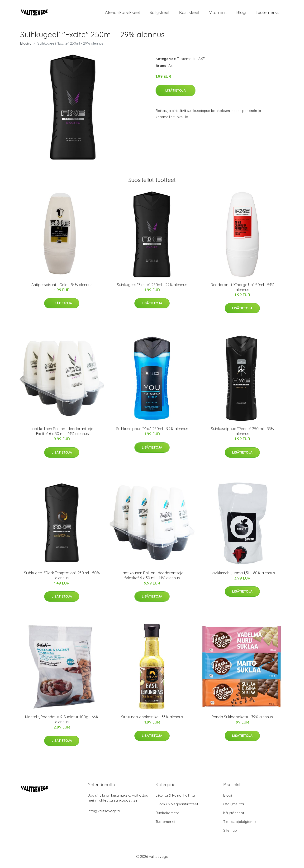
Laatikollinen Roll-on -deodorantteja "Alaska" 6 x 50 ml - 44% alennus (152, 579)
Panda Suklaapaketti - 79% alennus (242, 720)
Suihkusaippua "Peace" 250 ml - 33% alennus (242, 434)
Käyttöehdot (234, 816)
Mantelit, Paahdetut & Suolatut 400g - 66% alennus (62, 723)
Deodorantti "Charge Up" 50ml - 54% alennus (242, 290)
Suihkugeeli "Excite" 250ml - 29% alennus (152, 288)
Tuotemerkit (267, 14)
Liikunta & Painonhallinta (175, 799)
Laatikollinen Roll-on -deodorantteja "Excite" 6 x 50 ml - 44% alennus (62, 434)
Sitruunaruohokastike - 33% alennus (152, 720)
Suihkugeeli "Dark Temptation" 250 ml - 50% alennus (62, 579)
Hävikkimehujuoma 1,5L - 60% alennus (242, 576)
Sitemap (230, 834)
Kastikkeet (189, 14)
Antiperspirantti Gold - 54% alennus (62, 288)
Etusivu (26, 47)
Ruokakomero (168, 816)
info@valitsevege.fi (104, 814)
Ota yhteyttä (234, 807)
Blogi (241, 14)
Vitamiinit (218, 14)
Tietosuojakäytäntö (240, 825)
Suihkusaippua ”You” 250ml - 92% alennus (152, 432)
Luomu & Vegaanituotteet (177, 807)
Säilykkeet (160, 14)
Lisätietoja (176, 94)
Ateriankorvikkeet (123, 14)
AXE (202, 62)
